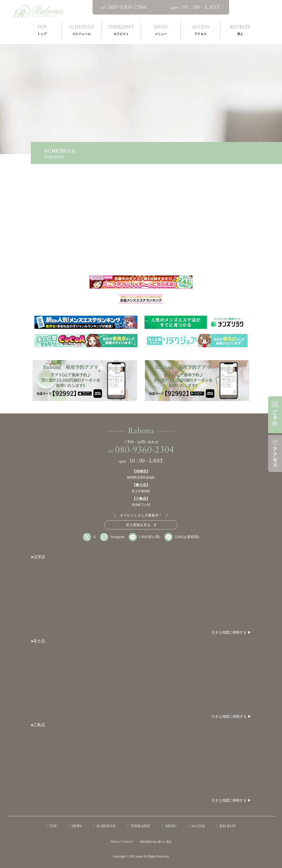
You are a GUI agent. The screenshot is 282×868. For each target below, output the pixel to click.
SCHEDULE (81, 31)
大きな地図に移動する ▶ (231, 632)
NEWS (77, 826)
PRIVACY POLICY (122, 842)
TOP (42, 31)
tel (124, 8)
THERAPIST (121, 31)
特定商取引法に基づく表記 (156, 842)
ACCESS (200, 31)
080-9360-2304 (145, 450)
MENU (161, 31)
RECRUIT (240, 31)
